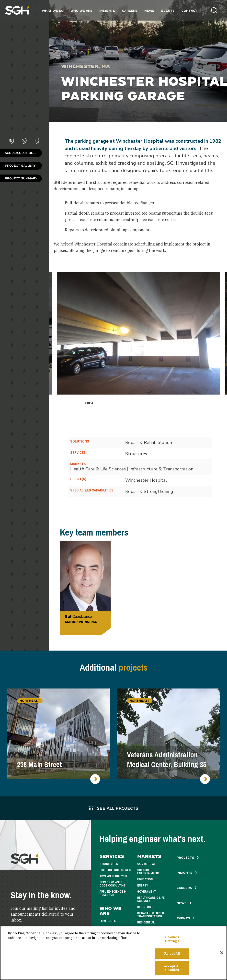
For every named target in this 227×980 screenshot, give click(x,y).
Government (147, 892)
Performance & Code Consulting (112, 884)
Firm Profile (109, 921)
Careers (130, 11)
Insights (107, 11)
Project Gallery (20, 166)
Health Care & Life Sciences (151, 899)
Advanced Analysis (113, 876)
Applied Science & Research (113, 893)
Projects (188, 857)
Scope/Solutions (20, 153)
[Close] (222, 953)
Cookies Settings (172, 939)
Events (168, 11)
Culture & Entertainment (148, 872)
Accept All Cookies (172, 968)
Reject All (172, 953)
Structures (109, 864)
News (149, 11)
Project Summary (21, 178)
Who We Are (81, 11)
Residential (146, 922)
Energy (143, 886)
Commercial (146, 864)
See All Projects (114, 808)
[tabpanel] (138, 333)
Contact (189, 11)
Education (145, 879)
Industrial (145, 907)
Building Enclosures (115, 870)
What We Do (53, 11)
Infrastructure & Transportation (151, 915)
